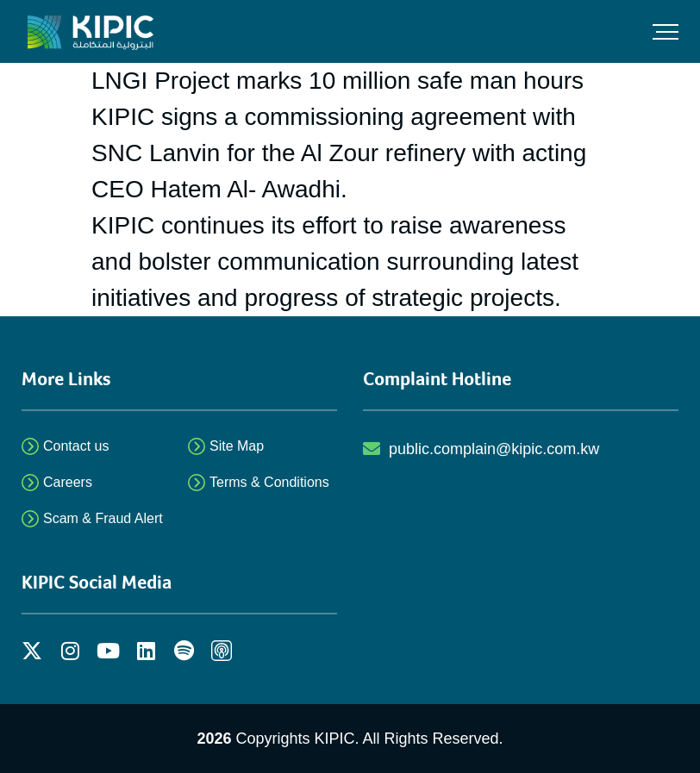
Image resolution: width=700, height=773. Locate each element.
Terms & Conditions (269, 482)
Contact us (76, 446)
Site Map (237, 446)
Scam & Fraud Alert (103, 518)
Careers (68, 482)
